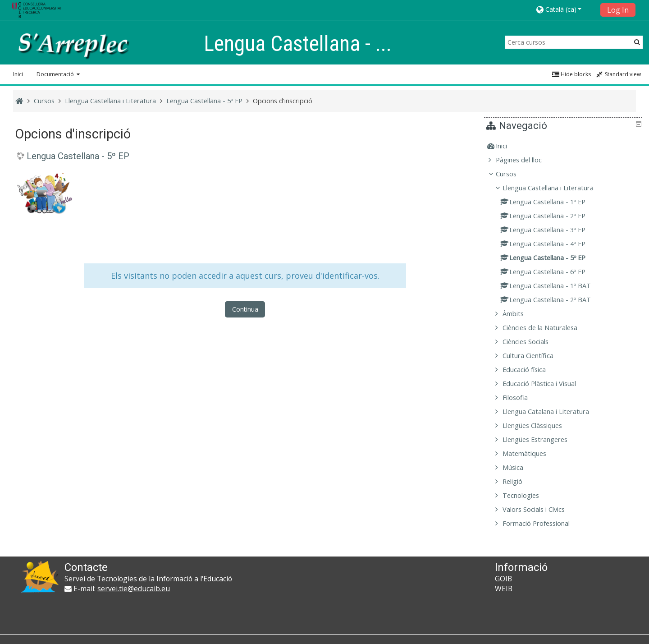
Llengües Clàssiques (539, 425)
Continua (245, 309)
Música (519, 467)
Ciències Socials (532, 342)
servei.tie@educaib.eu (134, 589)
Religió (519, 481)
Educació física (530, 370)
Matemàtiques (531, 453)
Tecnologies (527, 495)
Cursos (512, 174)
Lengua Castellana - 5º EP (78, 156)
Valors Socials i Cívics (540, 509)
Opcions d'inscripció (283, 101)
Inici (18, 74)
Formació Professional (542, 523)
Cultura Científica (534, 356)
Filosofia (521, 398)
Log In (618, 10)
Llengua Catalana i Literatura (552, 412)
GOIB (503, 579)
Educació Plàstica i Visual (546, 384)
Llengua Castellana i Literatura (554, 188)
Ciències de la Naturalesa (546, 328)
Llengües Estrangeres (541, 439)
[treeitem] (564, 146)
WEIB (504, 589)
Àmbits (519, 314)
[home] (73, 45)
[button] (565, 9)
